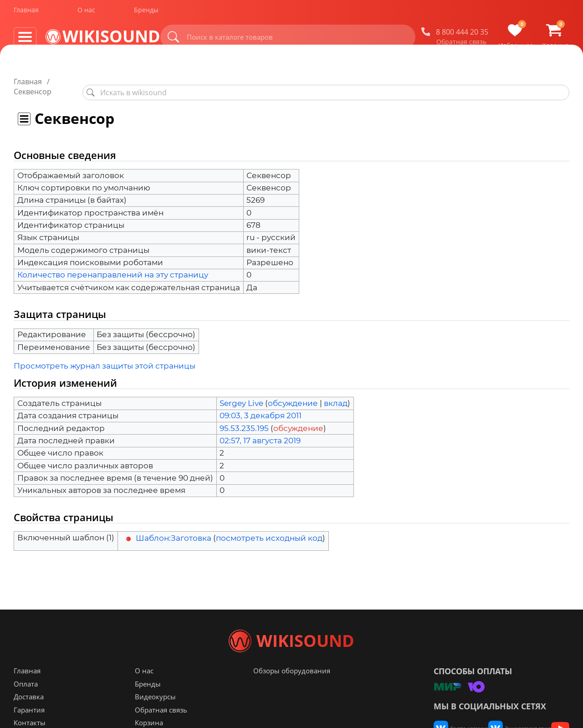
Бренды (146, 13)
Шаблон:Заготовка (174, 528)
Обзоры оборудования (292, 689)
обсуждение (293, 393)
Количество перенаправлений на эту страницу (113, 265)
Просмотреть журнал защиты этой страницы (105, 356)
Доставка (29, 715)
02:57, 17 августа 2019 (260, 431)
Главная (26, 13)
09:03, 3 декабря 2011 (261, 405)
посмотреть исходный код (269, 528)
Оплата (26, 702)
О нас (86, 13)
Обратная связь (461, 45)
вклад (336, 393)
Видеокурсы (155, 715)
